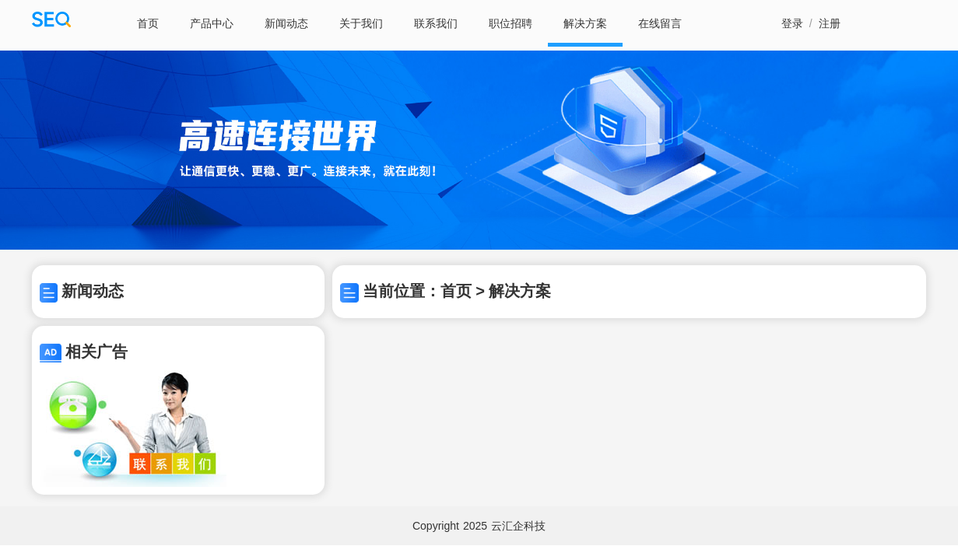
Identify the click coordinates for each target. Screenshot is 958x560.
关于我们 (361, 23)
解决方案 (585, 23)
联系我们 (436, 23)
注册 (830, 23)
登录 (792, 23)
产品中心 (212, 23)
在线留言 (660, 23)
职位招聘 (511, 23)
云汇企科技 (518, 526)
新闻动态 (286, 23)
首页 (148, 23)
